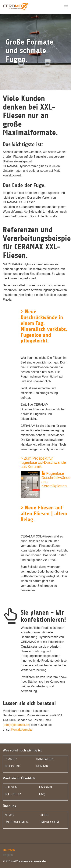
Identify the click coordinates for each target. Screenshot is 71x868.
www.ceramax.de (33, 861)
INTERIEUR (13, 794)
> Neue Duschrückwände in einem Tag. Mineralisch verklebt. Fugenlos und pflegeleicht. (44, 326)
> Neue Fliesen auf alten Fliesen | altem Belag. (44, 514)
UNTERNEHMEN (16, 822)
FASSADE (46, 787)
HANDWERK (45, 759)
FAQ (42, 794)
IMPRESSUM (50, 822)
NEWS (9, 815)
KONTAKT (43, 766)
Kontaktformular (22, 730)
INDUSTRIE (13, 766)
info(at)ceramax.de (16, 725)
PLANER (11, 759)
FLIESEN (11, 787)
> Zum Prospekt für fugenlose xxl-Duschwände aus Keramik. (43, 462)
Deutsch (9, 850)
